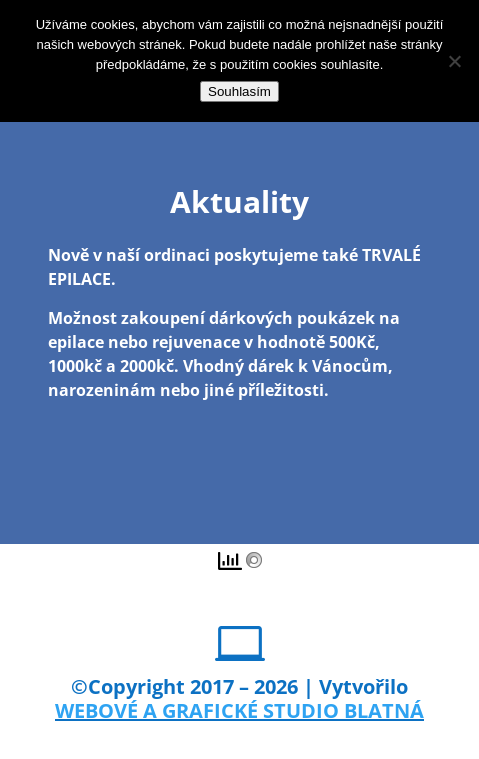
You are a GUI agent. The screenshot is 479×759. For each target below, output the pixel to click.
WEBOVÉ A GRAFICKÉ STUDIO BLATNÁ (239, 710)
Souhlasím (239, 91)
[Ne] (454, 61)
